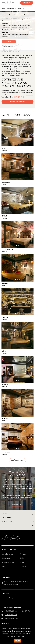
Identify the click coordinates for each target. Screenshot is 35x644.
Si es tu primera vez (8, 562)
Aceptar (17, 641)
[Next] (32, 234)
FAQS (22, 562)
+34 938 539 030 (11, 611)
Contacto (23, 566)
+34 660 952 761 (11, 615)
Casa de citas (6, 558)
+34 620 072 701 (25, 611)
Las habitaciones (12, 8)
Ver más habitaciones (18, 460)
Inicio (3, 8)
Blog (3, 566)
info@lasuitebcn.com (12, 618)
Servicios (23, 554)
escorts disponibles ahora (18, 102)
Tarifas (22, 558)
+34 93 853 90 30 (19, 97)
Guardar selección (10, 47)
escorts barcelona (7, 554)
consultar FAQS (18, 505)
